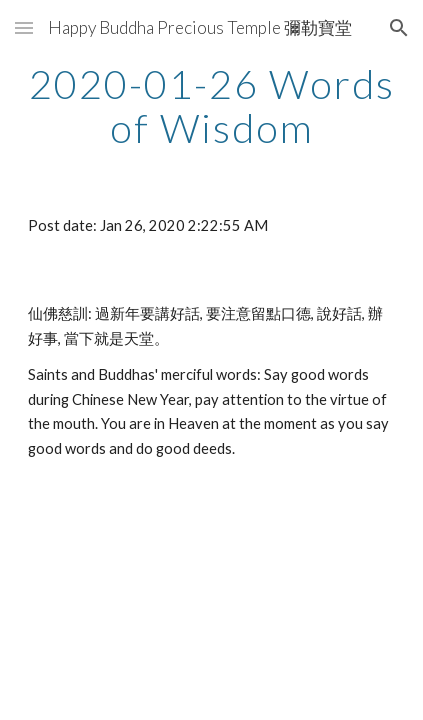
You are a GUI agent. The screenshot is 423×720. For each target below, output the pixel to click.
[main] (211, 106)
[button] (24, 27)
